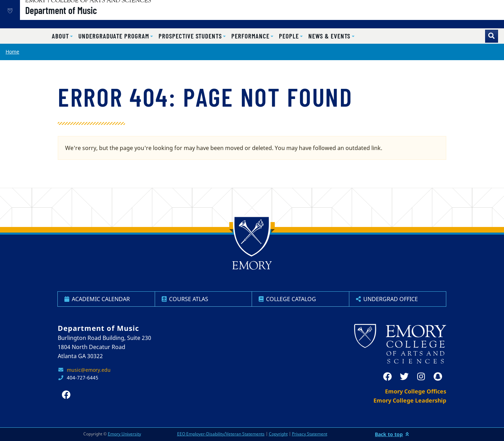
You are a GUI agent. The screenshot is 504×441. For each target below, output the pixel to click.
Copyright (278, 434)
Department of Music (85, 18)
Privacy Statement (310, 434)
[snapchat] (438, 377)
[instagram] (421, 377)
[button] (62, 36)
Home (12, 52)
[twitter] (404, 377)
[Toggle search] (492, 36)
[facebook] (387, 377)
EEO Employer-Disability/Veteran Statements (221, 434)
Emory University (124, 434)
